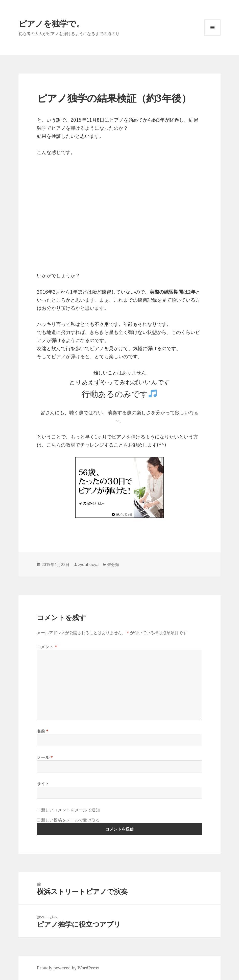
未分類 (113, 564)
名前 (43, 731)
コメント (47, 647)
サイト (43, 784)
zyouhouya (88, 564)
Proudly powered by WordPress (68, 968)
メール (45, 757)
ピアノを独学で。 (51, 23)
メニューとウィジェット (212, 35)
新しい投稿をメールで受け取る (71, 820)
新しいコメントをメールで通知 (71, 810)
